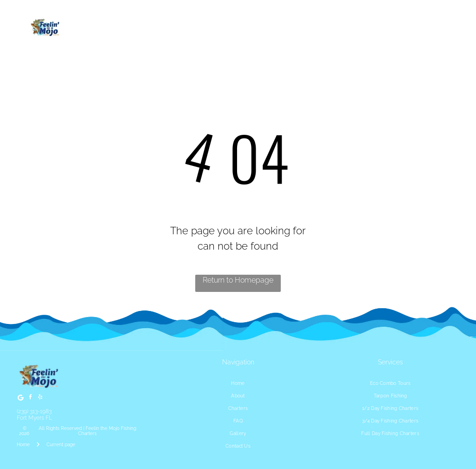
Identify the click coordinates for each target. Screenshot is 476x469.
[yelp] (40, 399)
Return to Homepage (238, 280)
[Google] (20, 399)
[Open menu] (443, 28)
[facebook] (30, 399)
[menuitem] (238, 383)
